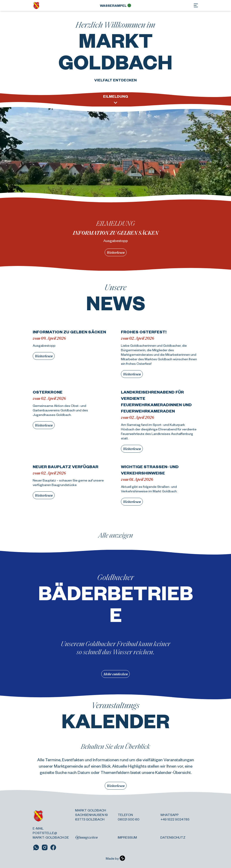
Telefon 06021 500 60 (129, 817)
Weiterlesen (116, 252)
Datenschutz (173, 837)
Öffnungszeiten (86, 837)
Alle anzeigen (116, 535)
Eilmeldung (115, 100)
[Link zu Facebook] (53, 847)
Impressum (127, 837)
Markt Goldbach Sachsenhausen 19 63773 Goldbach (91, 815)
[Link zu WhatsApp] (36, 847)
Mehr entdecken (115, 674)
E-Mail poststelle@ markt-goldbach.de (51, 833)
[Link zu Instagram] (45, 847)
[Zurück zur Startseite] (36, 5)
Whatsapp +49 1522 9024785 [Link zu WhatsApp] (175, 817)
